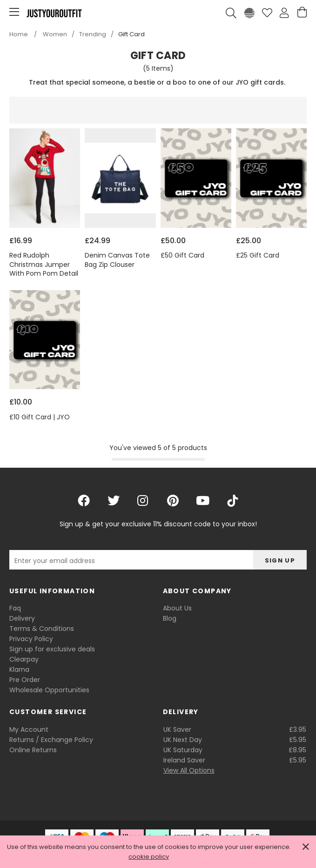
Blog (170, 618)
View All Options (189, 770)
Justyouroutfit (54, 13)
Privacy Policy (31, 639)
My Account (29, 729)
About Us (177, 608)
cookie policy (149, 857)
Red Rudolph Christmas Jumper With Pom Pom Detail (44, 265)
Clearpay (24, 659)
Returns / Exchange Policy (51, 740)
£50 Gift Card (182, 255)
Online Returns (33, 750)
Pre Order (25, 680)
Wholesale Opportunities (49, 690)
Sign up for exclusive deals (52, 649)
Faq (15, 608)
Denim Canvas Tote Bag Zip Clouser (117, 260)
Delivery (22, 618)
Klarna (19, 669)
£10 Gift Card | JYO (40, 417)
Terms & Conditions (42, 629)
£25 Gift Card (258, 255)
